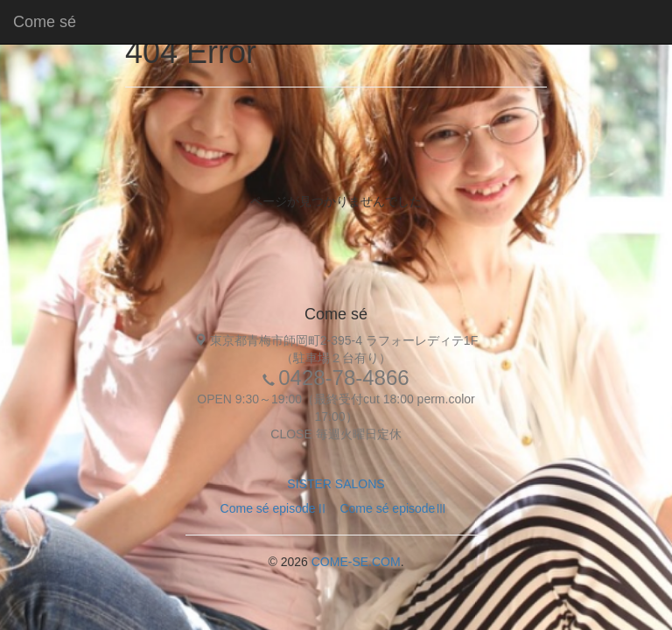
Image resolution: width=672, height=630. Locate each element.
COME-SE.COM (356, 562)
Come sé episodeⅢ (393, 508)
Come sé (45, 22)
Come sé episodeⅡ (274, 508)
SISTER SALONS (336, 484)
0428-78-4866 (343, 378)
